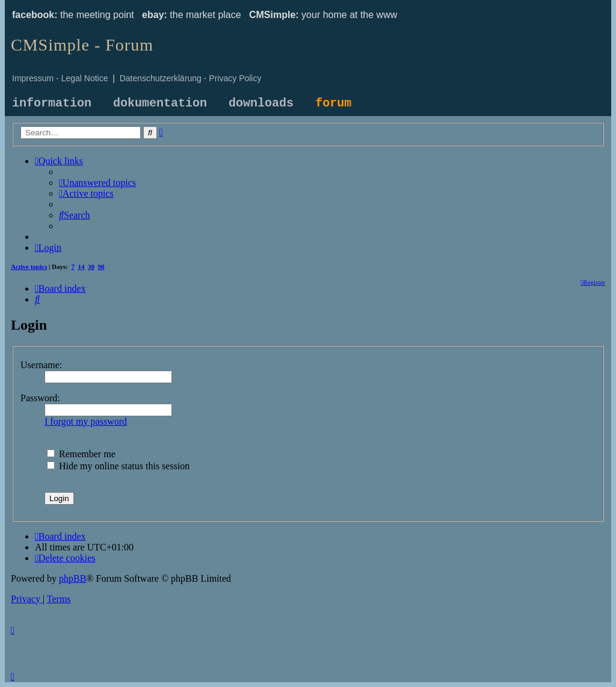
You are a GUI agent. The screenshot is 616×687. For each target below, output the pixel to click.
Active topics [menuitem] (29, 266)
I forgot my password (86, 421)
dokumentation (160, 103)
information (52, 103)
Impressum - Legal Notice (60, 78)
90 (101, 266)
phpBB (72, 578)
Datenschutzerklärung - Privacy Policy (191, 78)
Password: (40, 398)
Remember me (81, 454)
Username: (41, 365)
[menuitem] (97, 183)
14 (82, 266)
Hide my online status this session (118, 466)
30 (91, 266)
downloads (261, 103)
